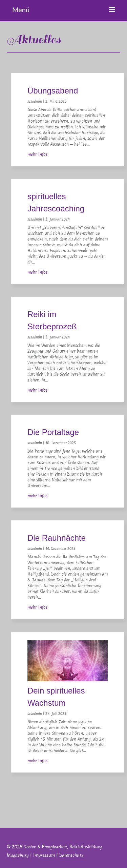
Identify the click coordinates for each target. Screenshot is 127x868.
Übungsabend (53, 91)
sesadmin (35, 101)
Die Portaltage (53, 432)
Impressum (44, 855)
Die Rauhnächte (57, 538)
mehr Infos (37, 154)
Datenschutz (71, 855)
